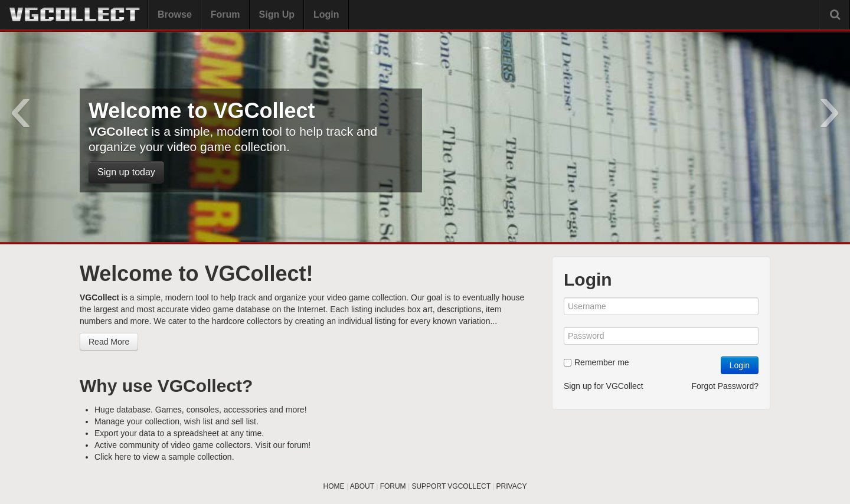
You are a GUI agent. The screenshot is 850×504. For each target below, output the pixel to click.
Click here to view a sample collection (163, 457)
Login (326, 14)
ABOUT (362, 486)
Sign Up (277, 14)
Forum (225, 14)
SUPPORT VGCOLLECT (451, 486)
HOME (334, 486)
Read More (109, 342)
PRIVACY (512, 486)
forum (298, 445)
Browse (175, 14)
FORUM (393, 486)
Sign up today (126, 172)
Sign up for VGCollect (604, 386)
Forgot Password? (725, 386)
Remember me (596, 362)
